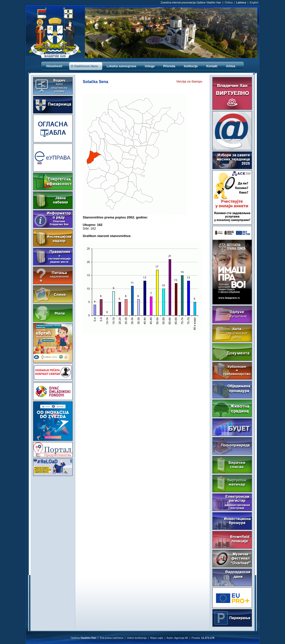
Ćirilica (229, 2)
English (254, 2)
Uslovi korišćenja (137, 638)
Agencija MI (181, 638)
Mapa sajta (157, 638)
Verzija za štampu (189, 81)
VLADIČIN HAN (53, 497)
